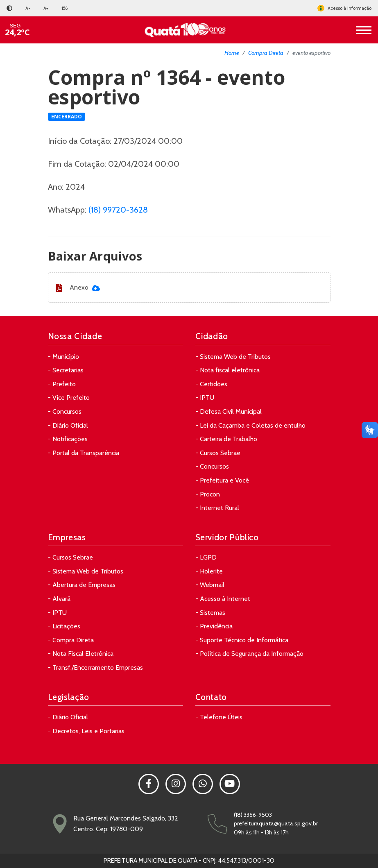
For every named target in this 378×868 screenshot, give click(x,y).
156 (65, 8)
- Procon (208, 494)
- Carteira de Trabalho (226, 439)
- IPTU (205, 398)
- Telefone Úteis (219, 717)
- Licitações (64, 626)
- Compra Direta (71, 640)
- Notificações (68, 439)
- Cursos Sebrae (218, 453)
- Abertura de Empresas (82, 585)
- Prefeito (62, 384)
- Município (63, 357)
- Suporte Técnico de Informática (242, 640)
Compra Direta (266, 53)
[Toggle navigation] (364, 30)
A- (28, 8)
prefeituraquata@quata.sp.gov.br (276, 823)
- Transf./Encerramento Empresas (95, 667)
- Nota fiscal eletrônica (227, 370)
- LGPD (206, 557)
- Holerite (209, 571)
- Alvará (59, 599)
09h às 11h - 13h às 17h (261, 832)
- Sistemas (210, 613)
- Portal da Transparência (84, 453)
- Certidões (211, 384)
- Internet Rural (217, 508)
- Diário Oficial (68, 425)
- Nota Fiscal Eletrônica (81, 654)
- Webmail (210, 585)
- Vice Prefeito (69, 398)
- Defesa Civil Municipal (229, 411)
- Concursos (65, 411)
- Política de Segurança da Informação (249, 654)
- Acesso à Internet (223, 599)
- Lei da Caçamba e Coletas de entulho (250, 425)
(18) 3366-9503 (253, 815)
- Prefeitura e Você (222, 480)
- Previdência (214, 626)
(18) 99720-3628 (118, 210)
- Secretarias (66, 370)
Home (232, 53)
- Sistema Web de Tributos (233, 357)
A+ (46, 8)
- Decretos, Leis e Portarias (86, 731)
